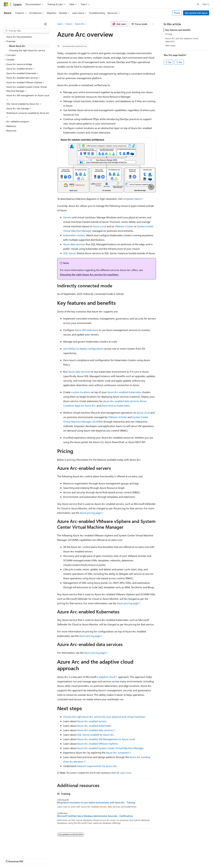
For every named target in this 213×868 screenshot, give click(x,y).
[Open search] (198, 4)
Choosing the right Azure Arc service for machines (89, 274)
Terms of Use (117, 858)
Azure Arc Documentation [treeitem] (19, 37)
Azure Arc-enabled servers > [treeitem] (20, 69)
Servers (67, 217)
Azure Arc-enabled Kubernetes (124, 392)
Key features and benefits (178, 30)
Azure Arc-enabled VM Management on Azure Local (106, 739)
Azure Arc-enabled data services (121, 401)
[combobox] (27, 31)
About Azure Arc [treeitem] (17, 46)
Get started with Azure (196, 13)
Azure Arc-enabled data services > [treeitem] (23, 78)
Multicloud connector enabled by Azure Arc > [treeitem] (28, 115)
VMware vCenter (124, 226)
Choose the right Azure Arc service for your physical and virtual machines (104, 717)
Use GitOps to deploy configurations (83, 349)
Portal (177, 13)
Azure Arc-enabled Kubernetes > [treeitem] (23, 73)
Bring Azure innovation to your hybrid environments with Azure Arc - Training (96, 803)
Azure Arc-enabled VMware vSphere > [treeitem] (25, 82)
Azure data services (74, 244)
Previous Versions (29, 858)
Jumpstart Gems (132, 199)
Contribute (57, 858)
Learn (60, 24)
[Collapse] (45, 24)
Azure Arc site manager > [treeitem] (19, 108)
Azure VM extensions (87, 330)
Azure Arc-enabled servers (92, 721)
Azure (69, 24)
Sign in (206, 4)
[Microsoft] (6, 4)
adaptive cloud (107, 677)
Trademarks (133, 858)
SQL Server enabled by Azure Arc (96, 735)
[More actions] (153, 24)
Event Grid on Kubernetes (115, 406)
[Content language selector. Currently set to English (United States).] (18, 851)
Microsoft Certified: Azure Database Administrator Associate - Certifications (95, 816)
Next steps (170, 45)
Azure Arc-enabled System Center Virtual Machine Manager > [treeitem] (27, 89)
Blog (44, 858)
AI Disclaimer (10, 858)
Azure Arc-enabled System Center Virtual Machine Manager (110, 748)
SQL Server (70, 253)
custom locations (81, 392)
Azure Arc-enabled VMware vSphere (97, 744)
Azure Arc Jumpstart (117, 753)
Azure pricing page (90, 513)
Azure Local (100, 226)
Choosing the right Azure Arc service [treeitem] (27, 50)
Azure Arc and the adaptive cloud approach (182, 40)
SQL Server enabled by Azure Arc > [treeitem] (24, 104)
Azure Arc (80, 24)
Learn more (126, 773)
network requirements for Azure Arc (97, 766)
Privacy (70, 858)
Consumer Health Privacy (92, 858)
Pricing (169, 34)
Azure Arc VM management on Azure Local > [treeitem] (28, 97)
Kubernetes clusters (74, 235)
